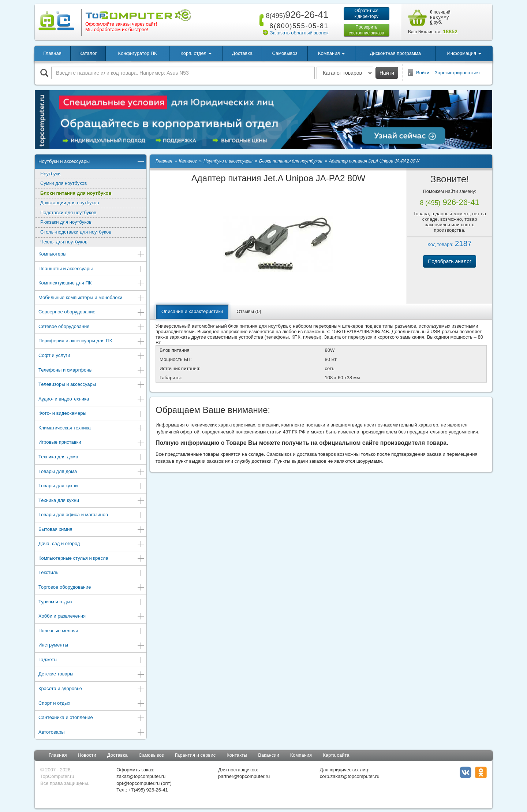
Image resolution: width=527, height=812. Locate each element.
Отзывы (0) (249, 311)
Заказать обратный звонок (299, 33)
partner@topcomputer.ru (244, 776)
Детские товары (91, 675)
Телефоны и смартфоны (91, 371)
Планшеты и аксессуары (91, 269)
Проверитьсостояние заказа (367, 30)
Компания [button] (331, 53)
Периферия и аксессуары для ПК (91, 341)
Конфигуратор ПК (138, 53)
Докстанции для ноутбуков (70, 203)
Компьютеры (91, 255)
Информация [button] (464, 53)
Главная (52, 53)
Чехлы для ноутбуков (64, 242)
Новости (87, 755)
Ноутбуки (51, 174)
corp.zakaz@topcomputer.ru (350, 776)
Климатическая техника (91, 429)
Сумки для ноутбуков (63, 183)
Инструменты (91, 646)
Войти (423, 73)
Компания (301, 755)
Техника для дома (91, 457)
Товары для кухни (91, 486)
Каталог (88, 53)
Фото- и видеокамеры (91, 414)
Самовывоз (285, 53)
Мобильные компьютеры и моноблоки (91, 298)
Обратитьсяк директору (366, 14)
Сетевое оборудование (91, 327)
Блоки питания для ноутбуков (76, 193)
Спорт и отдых (91, 704)
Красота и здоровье (91, 689)
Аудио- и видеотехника (91, 400)
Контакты (237, 755)
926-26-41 (296, 15)
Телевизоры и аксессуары (91, 385)
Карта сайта (336, 755)
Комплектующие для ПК (91, 284)
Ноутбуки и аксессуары (91, 162)
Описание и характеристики (192, 311)
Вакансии (268, 755)
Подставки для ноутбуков (68, 213)
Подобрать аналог (450, 261)
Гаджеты (91, 660)
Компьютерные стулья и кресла (91, 559)
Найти (387, 73)
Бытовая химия (91, 530)
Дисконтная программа (395, 53)
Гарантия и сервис (195, 755)
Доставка (242, 53)
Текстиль (91, 573)
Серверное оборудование (91, 312)
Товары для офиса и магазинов (91, 515)
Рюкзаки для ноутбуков (66, 222)
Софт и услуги (91, 356)
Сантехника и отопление (91, 718)
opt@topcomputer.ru (138, 783)
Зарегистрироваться (457, 73)
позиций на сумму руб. (440, 17)
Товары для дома (91, 472)
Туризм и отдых (91, 602)
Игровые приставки (91, 443)
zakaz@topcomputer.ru (141, 776)
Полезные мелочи (91, 631)
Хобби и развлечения (91, 617)
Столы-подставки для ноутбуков (76, 232)
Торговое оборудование (91, 588)
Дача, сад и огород (91, 544)
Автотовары (91, 733)
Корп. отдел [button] (196, 53)
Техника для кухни (91, 501)
